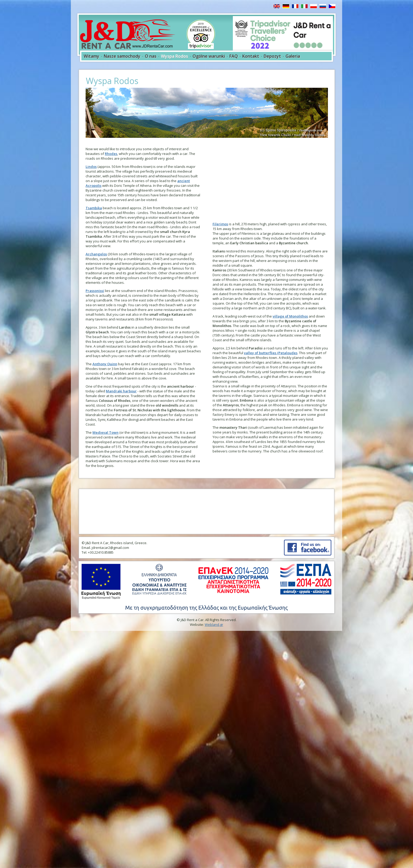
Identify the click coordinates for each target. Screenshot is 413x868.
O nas (151, 56)
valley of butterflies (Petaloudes (271, 353)
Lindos (91, 167)
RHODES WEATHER (206, 511)
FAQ (234, 56)
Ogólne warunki (209, 56)
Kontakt (251, 56)
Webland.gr (214, 625)
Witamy (92, 56)
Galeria (293, 56)
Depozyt (272, 56)
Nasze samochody (122, 56)
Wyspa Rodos (174, 56)
